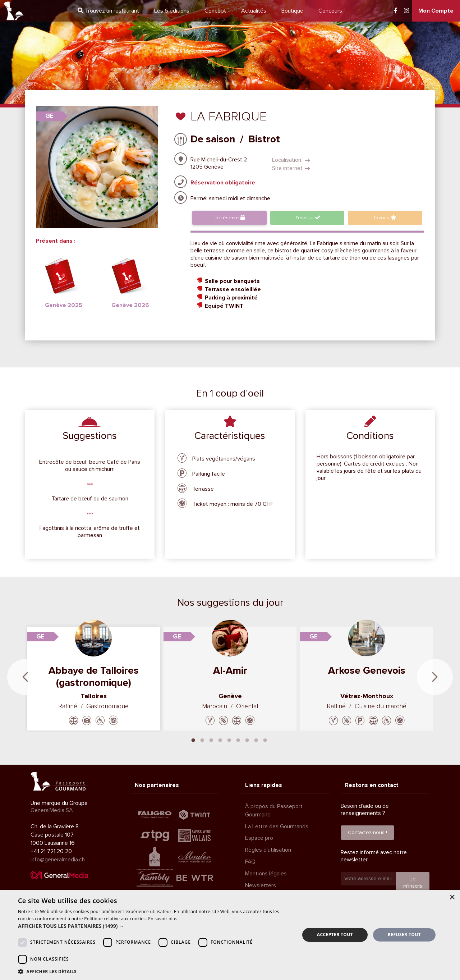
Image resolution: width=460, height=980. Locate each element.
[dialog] (230, 935)
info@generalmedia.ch (58, 860)
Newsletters (261, 885)
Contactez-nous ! (367, 832)
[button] (155, 926)
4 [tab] (220, 739)
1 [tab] (193, 739)
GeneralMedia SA (52, 810)
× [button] (452, 897)
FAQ (250, 862)
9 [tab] (265, 739)
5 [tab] (229, 739)
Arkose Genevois (367, 670)
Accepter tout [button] (335, 935)
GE (49, 116)
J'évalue (307, 218)
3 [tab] (211, 739)
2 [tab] (202, 739)
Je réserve (229, 218)
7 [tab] (247, 739)
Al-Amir (230, 670)
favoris (385, 218)
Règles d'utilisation (268, 850)
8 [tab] (256, 739)
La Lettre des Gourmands (277, 826)
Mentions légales (266, 874)
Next (435, 677)
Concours (330, 11)
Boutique (292, 11)
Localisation (291, 160)
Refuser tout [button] (404, 935)
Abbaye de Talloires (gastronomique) (94, 677)
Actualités (254, 11)
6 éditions (172, 11)
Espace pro (259, 838)
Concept (215, 11)
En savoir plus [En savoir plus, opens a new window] (163, 919)
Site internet (291, 168)
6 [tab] (238, 739)
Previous (25, 677)
